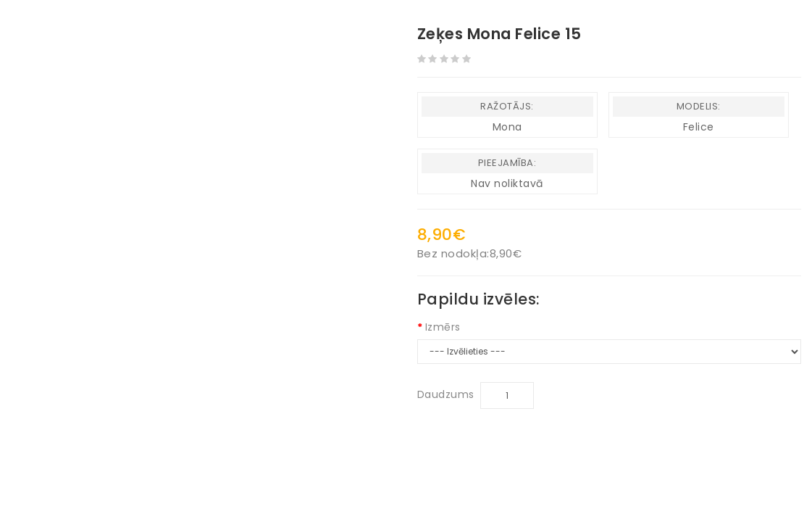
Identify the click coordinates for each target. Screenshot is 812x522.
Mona (507, 127)
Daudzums (446, 394)
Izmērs (443, 327)
